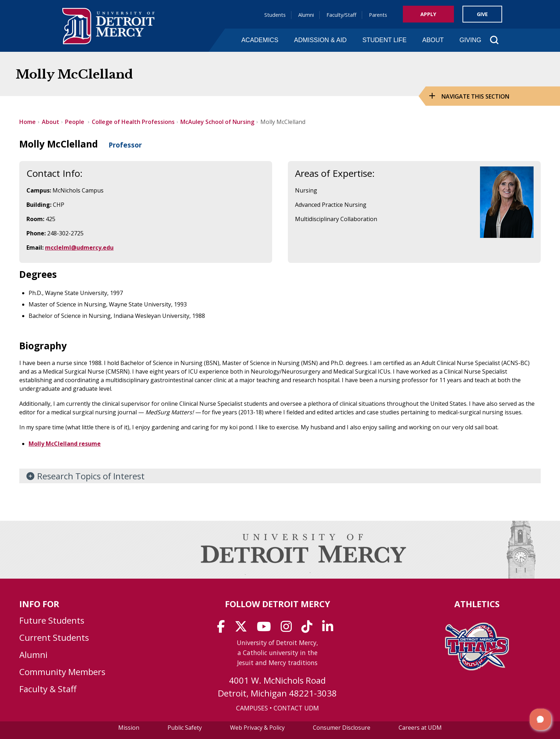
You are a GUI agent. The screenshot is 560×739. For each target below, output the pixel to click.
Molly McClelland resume (65, 444)
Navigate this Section (475, 96)
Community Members (62, 672)
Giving (470, 40)
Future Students (52, 620)
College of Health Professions (133, 122)
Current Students (54, 637)
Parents (378, 15)
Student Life (385, 40)
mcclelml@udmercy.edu (79, 248)
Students (275, 15)
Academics (260, 40)
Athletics (477, 604)
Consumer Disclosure (342, 728)
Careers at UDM (420, 728)
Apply (428, 14)
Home (27, 122)
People (75, 122)
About (433, 40)
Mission (129, 728)
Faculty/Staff (341, 15)
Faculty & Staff (48, 689)
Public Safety (185, 728)
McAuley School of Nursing (217, 122)
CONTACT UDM (296, 708)
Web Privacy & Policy (257, 728)
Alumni (306, 15)
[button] (540, 719)
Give (482, 14)
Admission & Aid (320, 40)
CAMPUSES (252, 708)
